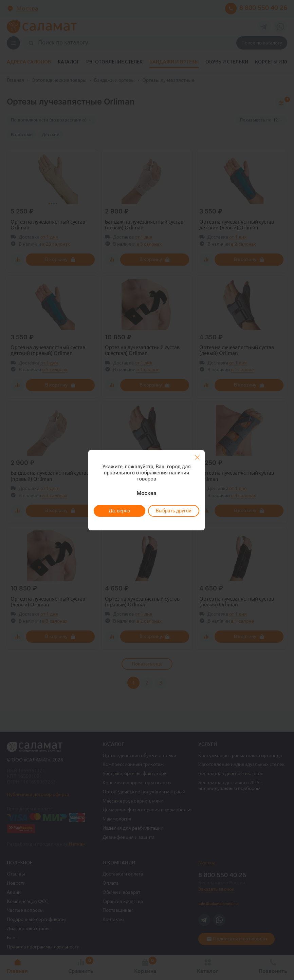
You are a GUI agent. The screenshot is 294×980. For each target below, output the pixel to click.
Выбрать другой (173, 511)
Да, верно (119, 511)
